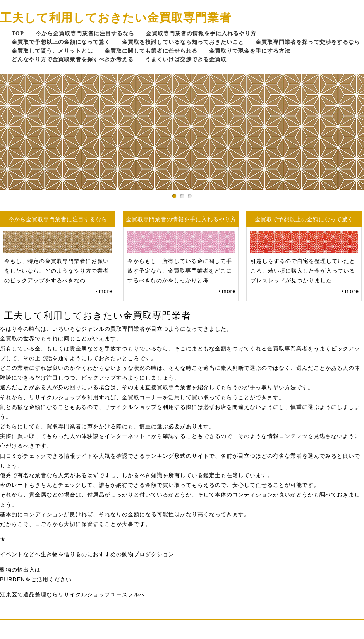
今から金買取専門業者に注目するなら (85, 33)
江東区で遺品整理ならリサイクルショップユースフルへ (73, 594)
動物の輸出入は (20, 570)
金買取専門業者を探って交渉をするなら (308, 42)
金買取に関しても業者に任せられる (151, 51)
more (106, 291)
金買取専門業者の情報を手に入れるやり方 (201, 33)
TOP (18, 33)
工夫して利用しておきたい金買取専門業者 (116, 17)
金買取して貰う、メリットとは (52, 51)
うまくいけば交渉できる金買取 (186, 59)
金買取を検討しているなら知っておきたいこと (183, 42)
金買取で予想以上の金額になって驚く (61, 42)
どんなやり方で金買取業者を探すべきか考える (73, 59)
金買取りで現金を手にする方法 (250, 51)
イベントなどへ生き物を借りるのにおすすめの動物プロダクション (87, 554)
